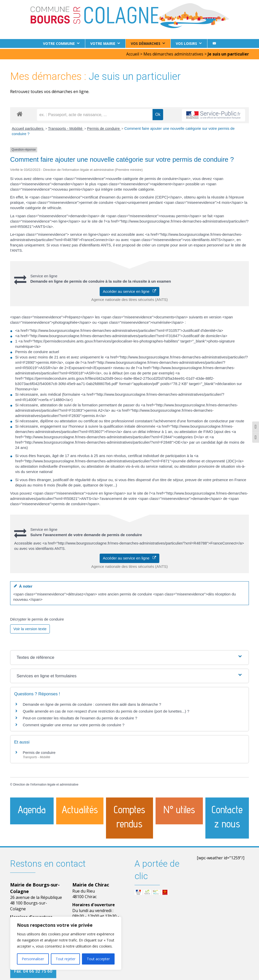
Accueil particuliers (28, 127)
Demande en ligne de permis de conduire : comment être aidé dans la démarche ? (92, 703)
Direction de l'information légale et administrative (46, 784)
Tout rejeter (66, 959)
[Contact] (214, 43)
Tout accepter (98, 959)
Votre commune (59, 43)
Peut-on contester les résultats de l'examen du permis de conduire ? (80, 717)
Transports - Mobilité (66, 127)
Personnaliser (33, 959)
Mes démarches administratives (173, 53)
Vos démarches (146, 43)
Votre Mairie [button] (103, 43)
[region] (66, 943)
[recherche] (95, 114)
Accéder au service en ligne (130, 290)
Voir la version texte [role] (30, 628)
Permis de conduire (104, 127)
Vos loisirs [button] (186, 43)
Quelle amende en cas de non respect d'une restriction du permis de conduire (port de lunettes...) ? (106, 710)
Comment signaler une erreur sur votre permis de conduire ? (74, 724)
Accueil (133, 53)
